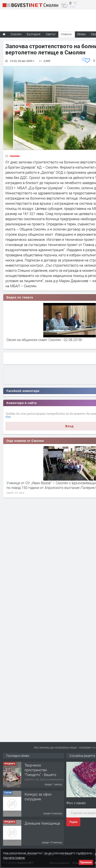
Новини (66, 34)
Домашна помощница (42, 823)
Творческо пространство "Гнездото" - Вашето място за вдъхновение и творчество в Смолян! (44, 775)
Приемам (86, 862)
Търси (73, 822)
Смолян (15, 156)
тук (8, 417)
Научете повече (14, 858)
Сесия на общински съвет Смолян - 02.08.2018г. (45, 340)
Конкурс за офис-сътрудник (38, 797)
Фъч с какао (76, 803)
